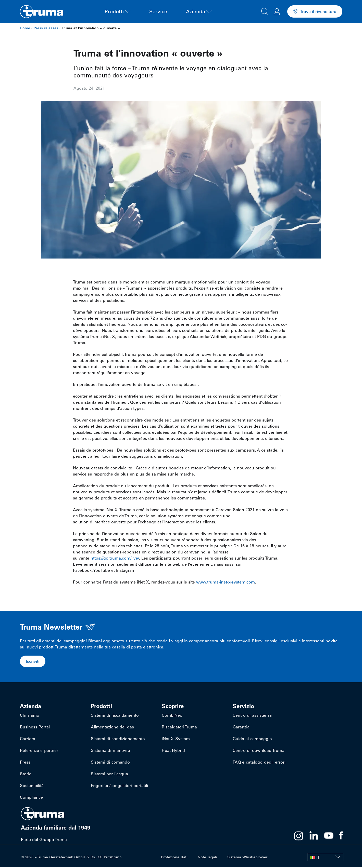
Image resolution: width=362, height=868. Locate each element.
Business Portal (35, 728)
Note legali (208, 858)
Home (25, 28)
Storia (26, 775)
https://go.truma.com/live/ (115, 558)
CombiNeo (172, 716)
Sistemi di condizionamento (118, 739)
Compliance (31, 798)
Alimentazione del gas (112, 728)
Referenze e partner (39, 751)
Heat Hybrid (173, 751)
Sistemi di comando (110, 763)
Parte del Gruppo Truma (44, 840)
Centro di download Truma (258, 751)
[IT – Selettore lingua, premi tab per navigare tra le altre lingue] (325, 858)
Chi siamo (30, 716)
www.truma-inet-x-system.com (226, 582)
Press (25, 763)
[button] (265, 11)
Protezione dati (175, 858)
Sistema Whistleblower (247, 858)
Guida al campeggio (252, 739)
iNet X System (176, 739)
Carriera (28, 739)
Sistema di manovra (110, 751)
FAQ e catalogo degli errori (259, 763)
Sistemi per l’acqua (109, 775)
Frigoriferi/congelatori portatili (119, 786)
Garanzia (241, 728)
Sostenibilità (32, 786)
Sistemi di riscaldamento (115, 716)
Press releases (46, 28)
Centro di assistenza (252, 716)
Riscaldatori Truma (179, 728)
